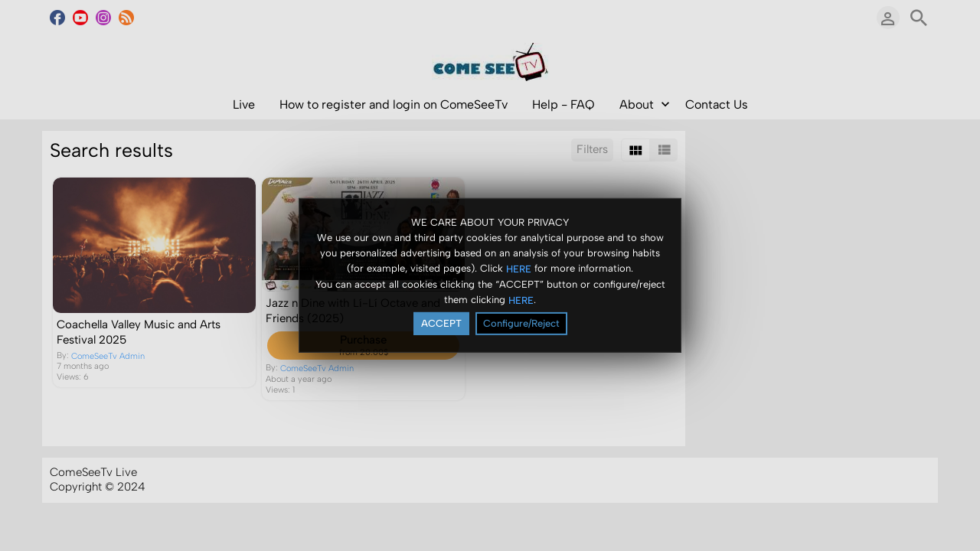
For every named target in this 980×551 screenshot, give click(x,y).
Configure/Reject (521, 323)
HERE (519, 269)
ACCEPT (441, 323)
